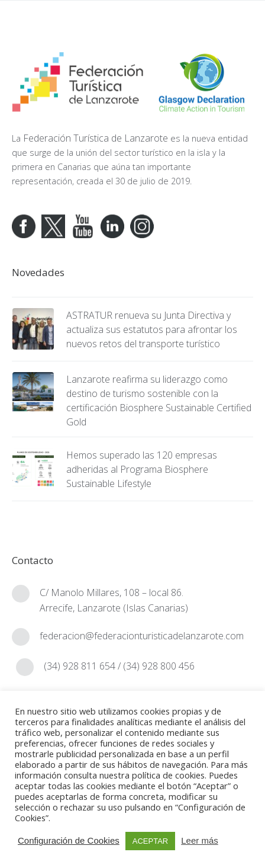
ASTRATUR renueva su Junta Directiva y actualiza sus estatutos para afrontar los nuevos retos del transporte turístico (152, 329)
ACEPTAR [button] (150, 841)
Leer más (200, 840)
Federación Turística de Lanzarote (96, 138)
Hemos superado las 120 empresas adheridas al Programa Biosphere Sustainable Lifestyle (142, 469)
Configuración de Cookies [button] (69, 840)
